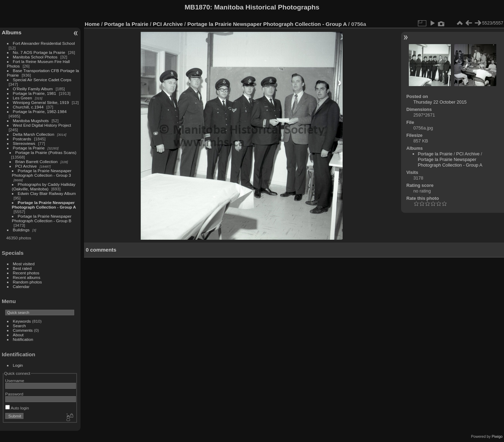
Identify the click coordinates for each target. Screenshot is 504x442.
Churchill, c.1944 (28, 107)
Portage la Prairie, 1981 (35, 93)
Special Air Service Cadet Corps (42, 80)
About (18, 335)
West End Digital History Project (42, 125)
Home (92, 24)
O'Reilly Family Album (33, 89)
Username (15, 381)
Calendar (21, 286)
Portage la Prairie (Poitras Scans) (46, 152)
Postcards (22, 139)
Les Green (23, 98)
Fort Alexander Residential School (44, 43)
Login (18, 365)
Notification (23, 339)
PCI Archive (26, 166)
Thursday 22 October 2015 (440, 102)
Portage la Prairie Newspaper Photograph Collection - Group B (42, 218)
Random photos (27, 282)
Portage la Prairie (29, 148)
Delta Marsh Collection (34, 134)
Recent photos (26, 273)
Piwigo (497, 436)
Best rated (22, 268)
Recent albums (27, 277)
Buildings (21, 230)
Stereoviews (24, 143)
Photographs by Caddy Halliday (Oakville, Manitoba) (44, 187)
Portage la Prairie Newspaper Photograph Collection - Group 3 (42, 173)
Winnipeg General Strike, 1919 (41, 102)
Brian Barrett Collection (37, 162)
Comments (23, 330)
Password (14, 394)
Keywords (22, 321)
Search (19, 326)
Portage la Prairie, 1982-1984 (40, 111)
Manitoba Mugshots (31, 121)
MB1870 (198, 7)
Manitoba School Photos (35, 57)
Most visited (24, 264)
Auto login (17, 408)
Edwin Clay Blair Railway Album (47, 193)
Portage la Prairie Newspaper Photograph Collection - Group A (44, 205)
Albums (12, 32)
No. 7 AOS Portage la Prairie (39, 52)
